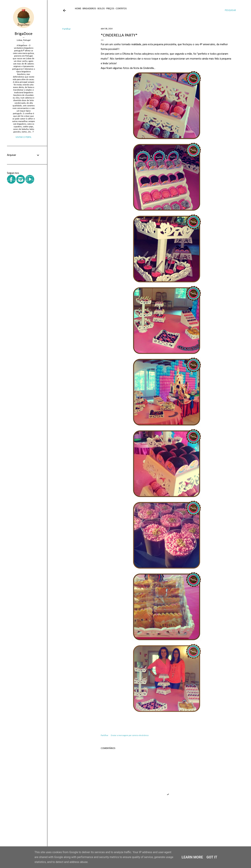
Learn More (192, 857)
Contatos (121, 9)
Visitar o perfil (24, 137)
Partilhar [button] (67, 29)
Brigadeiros (89, 9)
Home (78, 9)
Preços (110, 9)
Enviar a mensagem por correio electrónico (130, 736)
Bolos (101, 9)
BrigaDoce (24, 34)
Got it (212, 857)
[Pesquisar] (230, 10)
